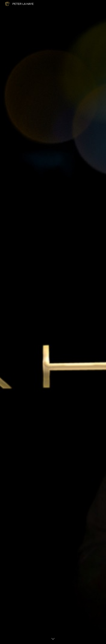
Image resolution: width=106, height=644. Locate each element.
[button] (53, 639)
